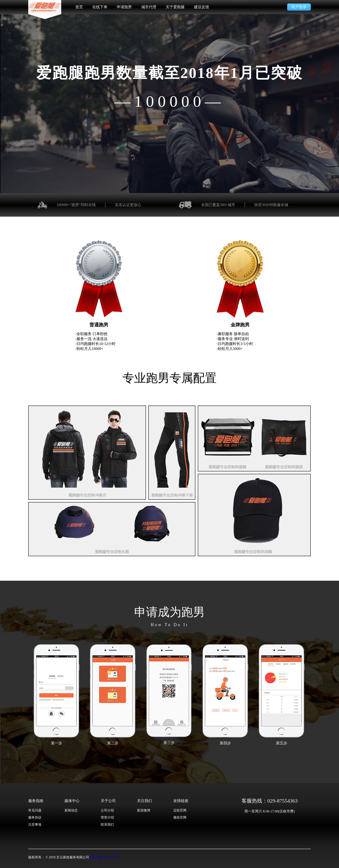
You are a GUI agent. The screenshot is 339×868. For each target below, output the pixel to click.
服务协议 (35, 817)
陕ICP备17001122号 (104, 857)
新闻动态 (71, 810)
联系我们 (107, 825)
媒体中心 (72, 801)
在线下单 (100, 7)
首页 (79, 7)
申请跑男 (124, 7)
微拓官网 (180, 817)
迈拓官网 (180, 810)
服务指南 (36, 801)
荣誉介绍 (107, 817)
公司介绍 (107, 810)
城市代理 (149, 7)
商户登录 (299, 7)
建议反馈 (202, 7)
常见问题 (35, 810)
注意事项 (35, 825)
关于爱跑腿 (175, 7)
